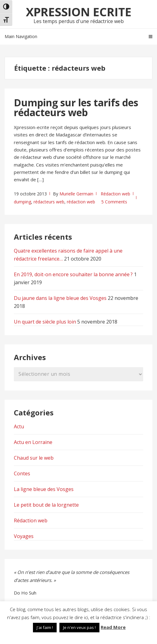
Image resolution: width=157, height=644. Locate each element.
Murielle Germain (76, 194)
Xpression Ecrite (79, 12)
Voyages (24, 536)
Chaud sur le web (34, 458)
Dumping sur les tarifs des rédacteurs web (76, 107)
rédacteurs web (49, 202)
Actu (19, 426)
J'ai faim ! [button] (45, 627)
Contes (22, 473)
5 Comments (114, 202)
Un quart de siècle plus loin (45, 322)
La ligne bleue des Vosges (44, 489)
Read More (113, 627)
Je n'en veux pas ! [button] (79, 627)
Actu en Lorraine (33, 442)
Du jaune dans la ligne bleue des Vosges (60, 298)
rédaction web (81, 202)
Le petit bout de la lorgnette (46, 505)
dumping (22, 202)
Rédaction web (115, 194)
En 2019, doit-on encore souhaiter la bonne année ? (73, 274)
